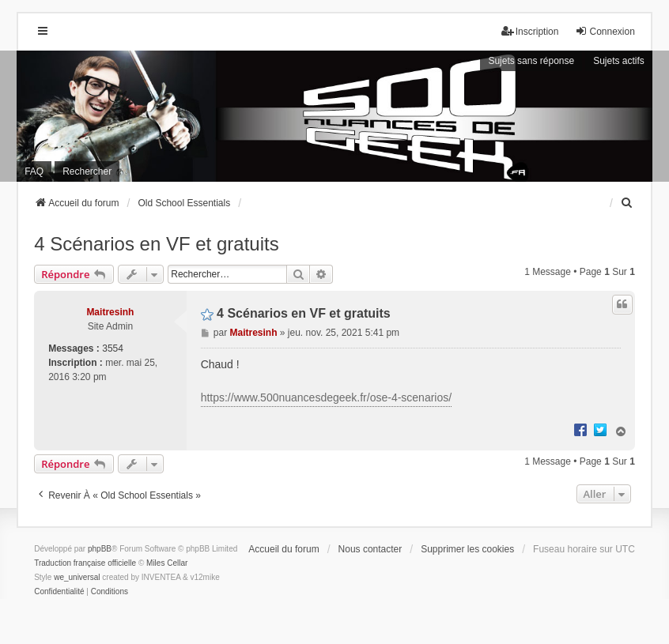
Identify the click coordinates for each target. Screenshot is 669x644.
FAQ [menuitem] (34, 171)
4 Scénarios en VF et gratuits (157, 244)
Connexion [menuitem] (605, 31)
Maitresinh (110, 312)
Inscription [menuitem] (530, 31)
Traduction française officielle (85, 563)
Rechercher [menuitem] (87, 171)
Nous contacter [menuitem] (370, 549)
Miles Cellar (167, 563)
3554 (113, 348)
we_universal (77, 577)
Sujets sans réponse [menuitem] (531, 61)
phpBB (100, 549)
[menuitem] (628, 203)
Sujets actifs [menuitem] (619, 61)
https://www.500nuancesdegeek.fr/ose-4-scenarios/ (327, 397)
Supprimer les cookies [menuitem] (467, 549)
